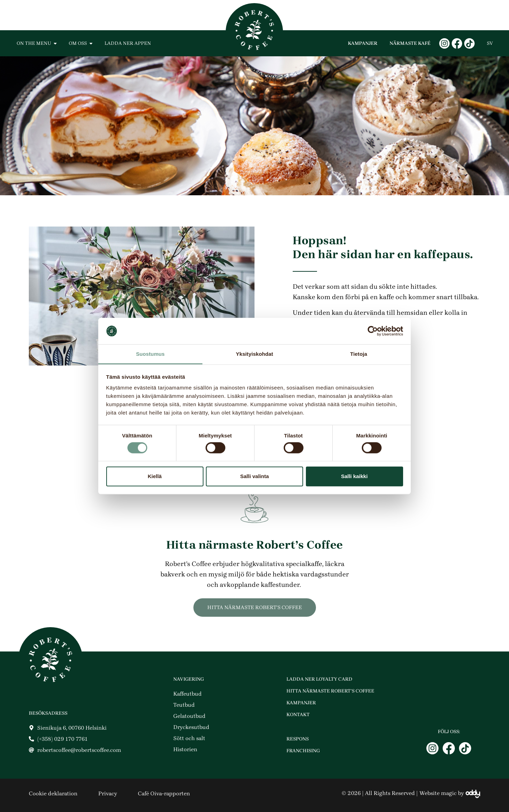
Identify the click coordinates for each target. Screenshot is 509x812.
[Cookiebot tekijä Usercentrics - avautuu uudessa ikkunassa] (373, 331)
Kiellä (155, 476)
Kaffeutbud (187, 694)
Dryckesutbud (191, 727)
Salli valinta (255, 476)
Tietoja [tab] (359, 354)
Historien (185, 749)
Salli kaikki (354, 476)
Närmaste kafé (410, 43)
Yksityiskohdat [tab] (254, 354)
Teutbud (184, 705)
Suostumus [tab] (151, 354)
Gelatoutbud (189, 716)
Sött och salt (189, 738)
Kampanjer (363, 43)
